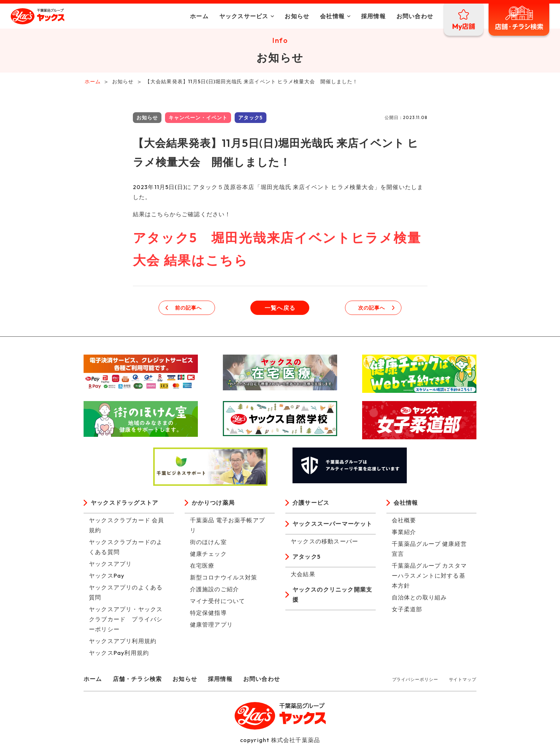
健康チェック (208, 555)
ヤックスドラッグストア (124, 504)
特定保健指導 (208, 614)
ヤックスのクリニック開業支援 (332, 596)
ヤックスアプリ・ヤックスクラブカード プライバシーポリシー (126, 621)
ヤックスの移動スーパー (324, 543)
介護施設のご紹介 (215, 591)
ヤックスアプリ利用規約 (123, 642)
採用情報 (373, 16)
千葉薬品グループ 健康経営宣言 (429, 550)
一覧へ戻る (280, 309)
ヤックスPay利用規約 (119, 654)
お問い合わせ (415, 16)
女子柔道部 (407, 611)
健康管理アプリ (211, 626)
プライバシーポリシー (415, 681)
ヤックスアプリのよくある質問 (126, 594)
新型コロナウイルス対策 (224, 579)
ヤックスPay (107, 577)
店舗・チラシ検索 (137, 680)
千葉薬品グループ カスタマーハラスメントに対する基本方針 (429, 577)
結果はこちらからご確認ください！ (182, 216)
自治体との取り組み (419, 599)
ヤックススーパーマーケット (332, 525)
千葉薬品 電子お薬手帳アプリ (228, 527)
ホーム (199, 16)
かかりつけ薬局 (213, 504)
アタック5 (307, 558)
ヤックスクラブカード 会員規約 (127, 527)
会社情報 (332, 16)
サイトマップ (463, 681)
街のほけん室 (208, 543)
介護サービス (311, 504)
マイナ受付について (218, 602)
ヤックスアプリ (110, 565)
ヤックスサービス (244, 16)
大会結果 (303, 575)
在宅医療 (202, 567)
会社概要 (404, 522)
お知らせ (297, 16)
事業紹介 (404, 533)
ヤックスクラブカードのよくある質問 (126, 548)
